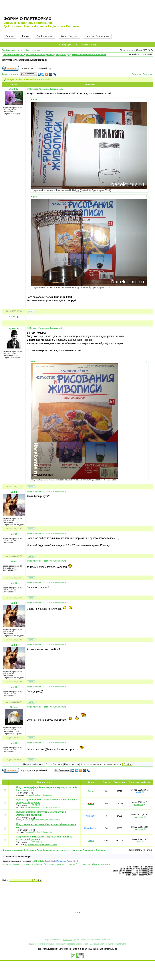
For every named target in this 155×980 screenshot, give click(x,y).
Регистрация (65, 45)
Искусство (61, 55)
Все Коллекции (45, 36)
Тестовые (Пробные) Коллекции (38, 795)
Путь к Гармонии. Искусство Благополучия (42, 807)
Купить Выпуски (69, 36)
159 (34, 842)
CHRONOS (39, 861)
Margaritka (61, 861)
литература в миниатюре (12, 864)
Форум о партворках (27, 19)
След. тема (148, 74)
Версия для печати (10, 74)
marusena (139, 817)
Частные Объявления (98, 36)
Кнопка (91, 791)
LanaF (138, 842)
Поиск (85, 45)
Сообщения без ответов (13, 50)
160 (38, 842)
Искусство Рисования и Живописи (89, 55)
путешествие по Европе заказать (76, 864)
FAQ (76, 45)
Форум (25, 36)
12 (36, 805)
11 (33, 805)
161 (42, 842)
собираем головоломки (101, 864)
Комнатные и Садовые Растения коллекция (42, 864)
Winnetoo (138, 805)
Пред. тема (137, 74)
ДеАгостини (67, 940)
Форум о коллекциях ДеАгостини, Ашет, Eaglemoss (28, 55)
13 (39, 805)
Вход (94, 45)
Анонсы (10, 36)
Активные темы (33, 50)
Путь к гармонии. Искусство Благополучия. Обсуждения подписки (41, 813)
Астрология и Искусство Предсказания (41, 844)
